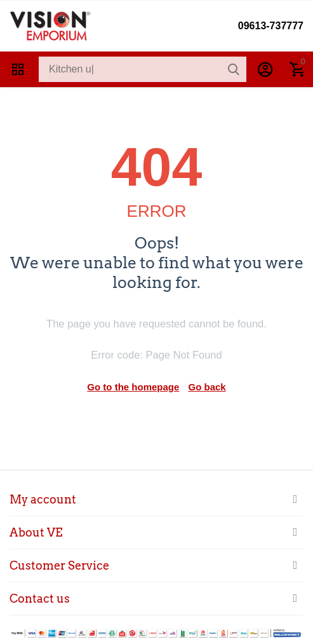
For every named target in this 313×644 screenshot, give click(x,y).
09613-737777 (271, 26)
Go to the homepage (133, 387)
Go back (207, 387)
